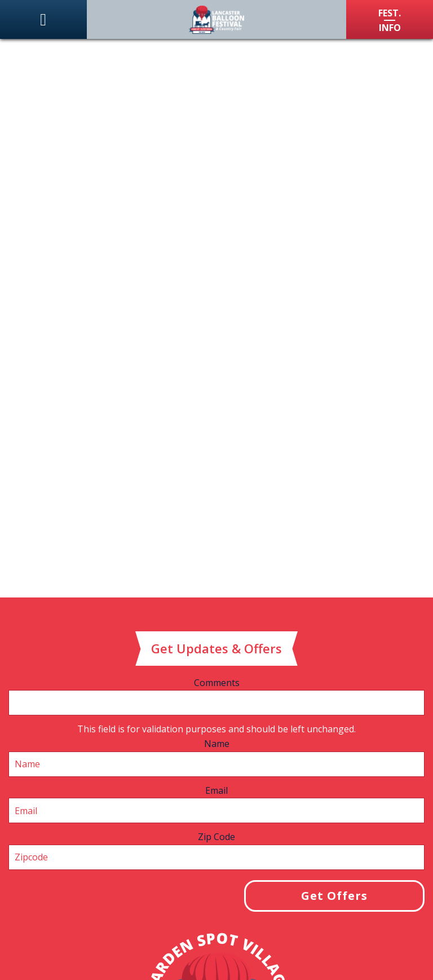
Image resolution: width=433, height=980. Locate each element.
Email (216, 790)
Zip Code (216, 837)
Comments (217, 683)
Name (217, 744)
